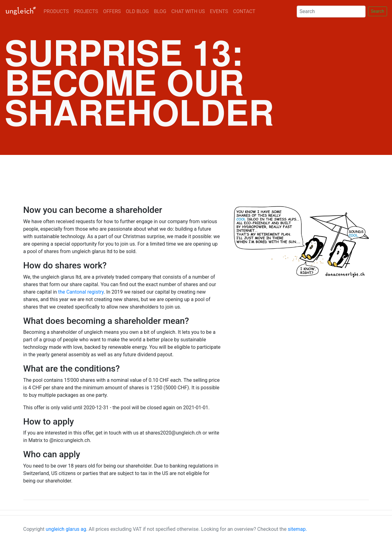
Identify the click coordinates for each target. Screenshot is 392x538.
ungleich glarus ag (66, 529)
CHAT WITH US (188, 11)
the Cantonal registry (81, 292)
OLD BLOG (137, 11)
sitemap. (297, 529)
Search (378, 11)
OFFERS (112, 11)
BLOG (160, 11)
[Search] (331, 12)
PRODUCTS (56, 11)
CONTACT (244, 11)
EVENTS (219, 11)
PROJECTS (86, 11)
